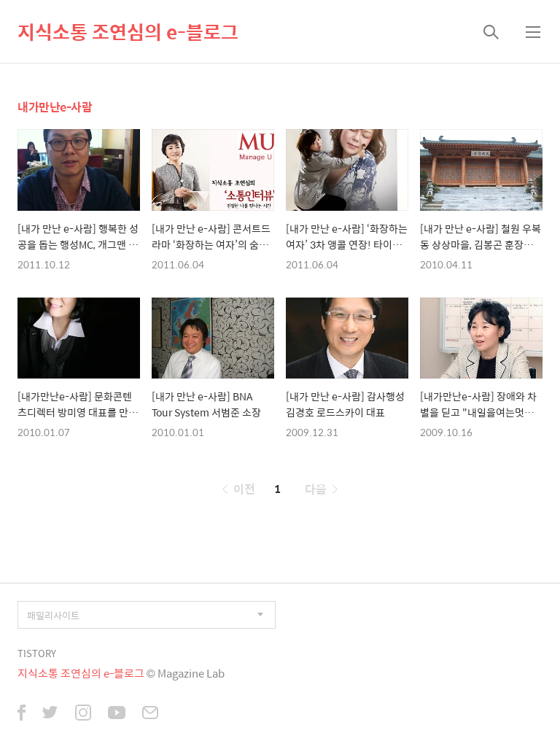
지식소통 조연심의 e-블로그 (128, 31)
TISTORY (37, 653)
